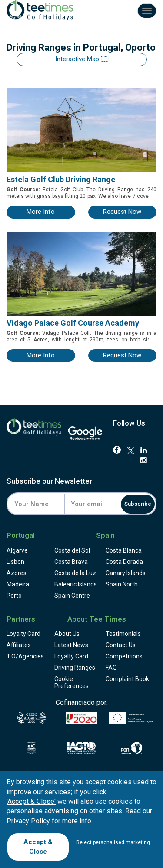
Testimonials (123, 634)
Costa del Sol (72, 550)
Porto (14, 596)
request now (122, 212)
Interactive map (82, 59)
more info (41, 212)
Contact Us (121, 645)
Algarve (17, 550)
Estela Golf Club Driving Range (61, 179)
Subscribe (138, 504)
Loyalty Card (23, 634)
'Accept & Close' (31, 801)
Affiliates (19, 645)
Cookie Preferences (72, 682)
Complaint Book (127, 679)
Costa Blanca (124, 550)
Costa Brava (71, 562)
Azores (17, 573)
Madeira (18, 584)
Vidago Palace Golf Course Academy (73, 323)
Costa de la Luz (75, 573)
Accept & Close (38, 847)
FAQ (111, 668)
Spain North (122, 584)
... (154, 196)
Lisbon (15, 562)
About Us (67, 634)
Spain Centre (72, 596)
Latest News (71, 645)
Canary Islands (126, 573)
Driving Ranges (75, 668)
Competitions (124, 656)
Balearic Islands (76, 584)
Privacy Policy (28, 821)
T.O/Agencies (25, 656)
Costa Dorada (124, 562)
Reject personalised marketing (113, 842)
